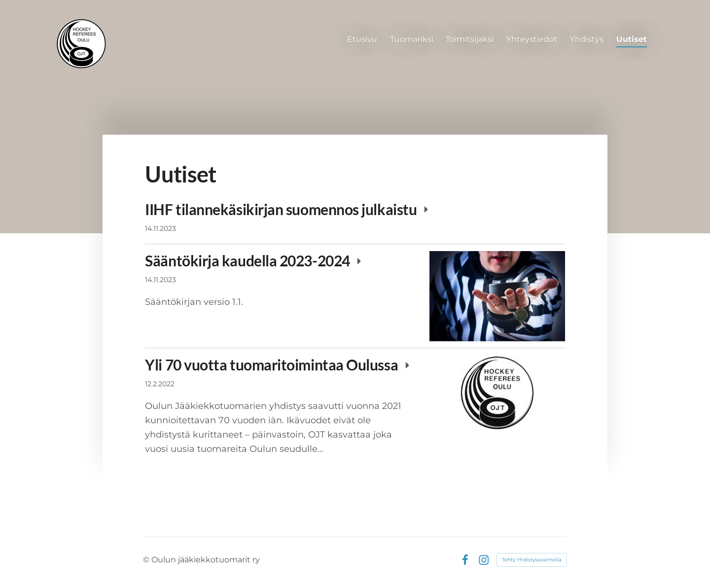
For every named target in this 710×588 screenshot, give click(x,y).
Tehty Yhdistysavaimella (532, 560)
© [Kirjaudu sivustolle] (147, 560)
